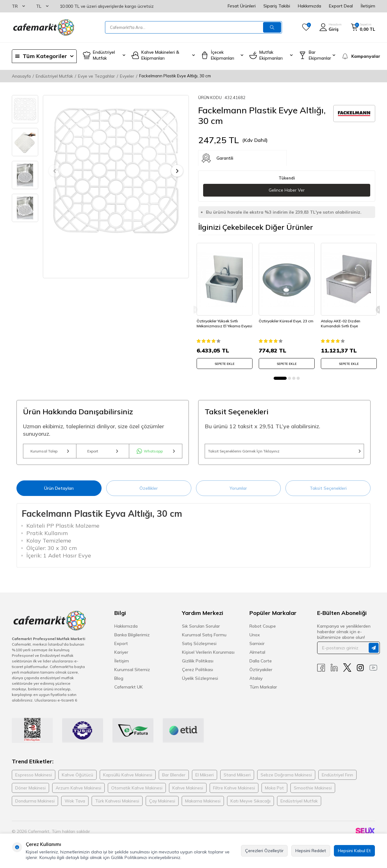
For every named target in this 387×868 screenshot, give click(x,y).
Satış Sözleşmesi (199, 648)
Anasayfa (21, 76)
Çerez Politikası (198, 674)
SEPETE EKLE (225, 361)
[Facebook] (321, 672)
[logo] (43, 27)
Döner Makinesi (30, 792)
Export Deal (341, 6)
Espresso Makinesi (34, 779)
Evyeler (127, 76)
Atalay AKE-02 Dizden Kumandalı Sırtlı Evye (342, 321)
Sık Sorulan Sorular (201, 630)
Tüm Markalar (263, 691)
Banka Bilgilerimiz (132, 639)
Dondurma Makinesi (35, 805)
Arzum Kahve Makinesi (78, 792)
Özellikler (149, 492)
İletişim (368, 6)
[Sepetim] (363, 27)
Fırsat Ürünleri (242, 6)
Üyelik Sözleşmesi (200, 682)
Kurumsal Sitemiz (132, 674)
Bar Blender (174, 779)
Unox (255, 639)
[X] (347, 672)
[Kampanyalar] (358, 56)
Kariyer (121, 656)
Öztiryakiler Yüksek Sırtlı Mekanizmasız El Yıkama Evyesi (220, 323)
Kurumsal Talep (50, 452)
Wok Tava (75, 805)
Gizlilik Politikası (198, 665)
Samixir (257, 648)
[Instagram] (360, 672)
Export (103, 452)
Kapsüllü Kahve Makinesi (128, 779)
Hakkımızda (310, 6)
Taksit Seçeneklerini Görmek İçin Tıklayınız (284, 452)
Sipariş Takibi (277, 6)
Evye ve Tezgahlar (96, 76)
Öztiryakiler (261, 674)
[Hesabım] (330, 27)
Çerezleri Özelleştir (264, 851)
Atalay (256, 682)
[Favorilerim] (306, 27)
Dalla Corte (261, 665)
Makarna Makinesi (203, 805)
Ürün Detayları (59, 492)
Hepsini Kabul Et (354, 851)
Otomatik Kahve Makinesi (137, 792)
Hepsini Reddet (311, 851)
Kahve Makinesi (188, 792)
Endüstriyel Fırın (337, 779)
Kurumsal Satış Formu (204, 639)
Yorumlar (238, 492)
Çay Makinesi (162, 805)
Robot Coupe (263, 630)
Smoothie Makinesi (313, 792)
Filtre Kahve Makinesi (234, 792)
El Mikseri (205, 779)
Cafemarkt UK (129, 691)
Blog (119, 682)
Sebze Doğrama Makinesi (286, 779)
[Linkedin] (334, 672)
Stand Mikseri (237, 779)
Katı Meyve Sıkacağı (250, 805)
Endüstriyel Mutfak (54, 76)
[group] (116, 171)
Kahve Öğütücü (77, 779)
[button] (55, 171)
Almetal (257, 656)
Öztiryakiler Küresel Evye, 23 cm (285, 321)
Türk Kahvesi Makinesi (117, 805)
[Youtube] (373, 672)
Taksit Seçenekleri (328, 492)
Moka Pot (274, 792)
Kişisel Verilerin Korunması (208, 656)
